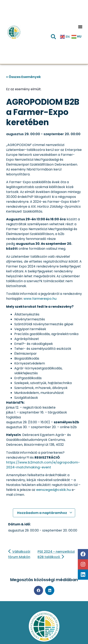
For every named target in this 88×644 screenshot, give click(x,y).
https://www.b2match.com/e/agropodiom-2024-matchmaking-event (43, 465)
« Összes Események (23, 77)
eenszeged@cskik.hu (53, 490)
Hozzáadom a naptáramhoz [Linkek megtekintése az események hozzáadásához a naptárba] (45, 513)
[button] (80, 27)
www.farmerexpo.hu (40, 299)
